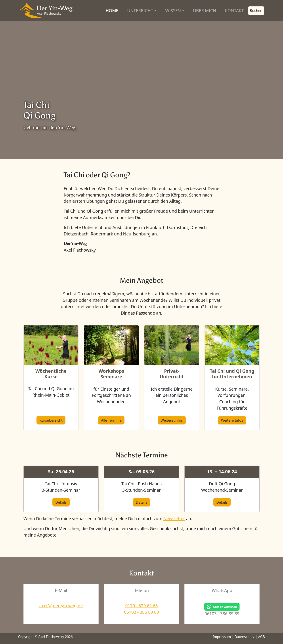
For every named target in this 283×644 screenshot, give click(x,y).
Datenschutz (245, 637)
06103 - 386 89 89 (141, 612)
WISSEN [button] (173, 11)
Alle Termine (111, 420)
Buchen (256, 11)
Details (61, 502)
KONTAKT (234, 11)
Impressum (222, 637)
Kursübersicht (51, 420)
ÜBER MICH (205, 11)
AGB (261, 637)
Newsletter (174, 519)
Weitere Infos (172, 420)
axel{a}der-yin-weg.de (61, 606)
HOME (112, 11)
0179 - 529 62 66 (142, 606)
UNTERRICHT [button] (140, 11)
